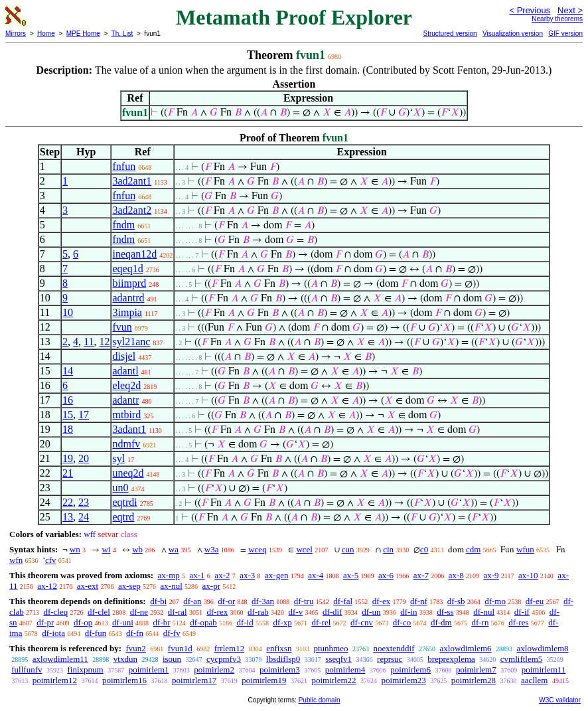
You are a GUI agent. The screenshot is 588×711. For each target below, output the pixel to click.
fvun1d (180, 648)
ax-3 (247, 575)
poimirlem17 (194, 680)
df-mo (495, 601)
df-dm (441, 622)
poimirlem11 (544, 670)
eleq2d (126, 385)
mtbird (126, 415)
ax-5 (351, 575)
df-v (295, 612)
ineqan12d (134, 254)
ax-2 (222, 575)
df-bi (158, 601)
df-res (518, 622)
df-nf (419, 601)
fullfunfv (27, 670)
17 (84, 415)
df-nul (484, 612)
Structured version (450, 34)
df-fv (172, 633)
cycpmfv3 (224, 659)
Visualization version (513, 34)
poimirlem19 (264, 680)
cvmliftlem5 (522, 659)
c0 (424, 549)
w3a (212, 549)
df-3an (263, 601)
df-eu (535, 601)
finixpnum (85, 670)
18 (68, 429)
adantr (125, 400)
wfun (525, 549)
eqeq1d (127, 269)
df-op (83, 622)
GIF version (565, 34)
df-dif (332, 612)
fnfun (124, 166)
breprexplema (451, 659)
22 (68, 502)
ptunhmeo (331, 648)
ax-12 (47, 586)
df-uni (123, 622)
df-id (245, 622)
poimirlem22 (333, 680)
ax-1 (197, 575)
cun (348, 549)
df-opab (203, 622)
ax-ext (88, 586)
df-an (192, 601)
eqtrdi (124, 502)
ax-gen (276, 575)
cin (388, 549)
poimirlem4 (345, 670)
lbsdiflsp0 (283, 659)
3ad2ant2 (132, 210)
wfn (16, 560)
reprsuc (390, 659)
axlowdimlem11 (60, 659)
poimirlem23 (404, 680)
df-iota (53, 633)
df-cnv (362, 622)
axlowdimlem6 (466, 648)
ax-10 (528, 575)
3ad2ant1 (132, 181)
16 (68, 400)
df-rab (258, 612)
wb (137, 549)
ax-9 (491, 575)
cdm (473, 549)
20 (84, 458)
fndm (123, 225)
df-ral (178, 612)
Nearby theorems (557, 19)
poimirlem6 (410, 670)
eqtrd (123, 517)
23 (84, 502)
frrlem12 (229, 648)
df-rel (321, 622)
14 (68, 371)
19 (68, 458)
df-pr (45, 622)
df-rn (480, 622)
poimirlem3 (280, 670)
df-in (408, 612)
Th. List (122, 34)
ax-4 (316, 575)
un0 (120, 488)
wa (174, 549)
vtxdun (125, 659)
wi (106, 549)
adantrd (128, 298)
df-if (522, 612)
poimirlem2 (214, 670)
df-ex (381, 601)
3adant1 (129, 429)
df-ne (139, 612)
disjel (124, 356)
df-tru (304, 601)
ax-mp (169, 575)
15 (68, 415)
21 (68, 473)
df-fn (135, 633)
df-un (371, 612)
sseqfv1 (338, 659)
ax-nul (172, 586)
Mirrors (16, 34)
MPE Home (83, 34)
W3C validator (560, 700)
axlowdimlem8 (543, 648)
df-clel (99, 612)
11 (89, 342)
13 (68, 517)
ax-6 (386, 575)
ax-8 (456, 575)
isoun (172, 659)
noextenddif (394, 648)
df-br (162, 622)
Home (46, 34)
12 (104, 342)
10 (68, 312)
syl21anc (131, 342)
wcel (304, 549)
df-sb (456, 601)
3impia (127, 312)
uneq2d (128, 473)
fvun (122, 327)
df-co (402, 622)
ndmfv (126, 444)
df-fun (96, 633)
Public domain (320, 700)
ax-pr (211, 586)
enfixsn (279, 648)
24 (84, 517)
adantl (125, 371)
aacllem (534, 680)
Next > (570, 10)
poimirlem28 (474, 680)
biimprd (129, 283)
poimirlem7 (476, 670)
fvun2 (135, 648)
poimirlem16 (124, 680)
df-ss (445, 612)
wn (75, 549)
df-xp (282, 622)
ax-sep (129, 586)
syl (118, 458)
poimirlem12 (55, 680)
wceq (257, 549)
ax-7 (421, 575)
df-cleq (55, 612)
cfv (51, 560)
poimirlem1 (149, 670)
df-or (226, 601)
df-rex (217, 612)
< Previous (530, 10)
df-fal (343, 601)
